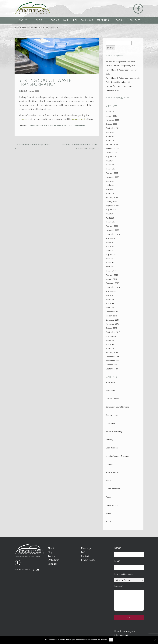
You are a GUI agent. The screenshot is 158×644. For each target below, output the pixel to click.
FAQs (119, 20)
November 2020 (112, 230)
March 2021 (111, 222)
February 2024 (112, 173)
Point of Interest (79, 125)
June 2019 (110, 259)
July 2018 (110, 295)
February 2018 (112, 312)
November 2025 (112, 120)
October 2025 (111, 124)
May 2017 (110, 344)
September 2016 (113, 369)
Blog (39, 20)
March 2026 (111, 112)
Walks (109, 513)
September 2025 (113, 128)
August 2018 (111, 291)
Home (17, 27)
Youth (108, 521)
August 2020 (111, 238)
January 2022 (111, 201)
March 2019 (111, 271)
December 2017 (112, 320)
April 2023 (110, 185)
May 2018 (110, 303)
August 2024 (111, 157)
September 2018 (113, 287)
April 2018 (110, 308)
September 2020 (113, 234)
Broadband (111, 391)
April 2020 (110, 250)
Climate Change (112, 399)
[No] (155, 640)
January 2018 (111, 316)
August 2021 (111, 210)
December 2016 (112, 357)
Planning (110, 464)
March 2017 (111, 348)
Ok (111, 640)
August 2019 (111, 255)
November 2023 (112, 177)
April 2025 (110, 136)
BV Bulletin (71, 20)
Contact (135, 20)
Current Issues (56, 125)
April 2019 (110, 267)
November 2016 (112, 361)
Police (108, 481)
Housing (109, 440)
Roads (109, 497)
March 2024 (111, 169)
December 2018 (112, 283)
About (23, 20)
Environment (67, 125)
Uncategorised (112, 505)
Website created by (27, 570)
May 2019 (110, 263)
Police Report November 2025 (118, 82)
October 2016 (111, 365)
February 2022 (112, 197)
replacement (79, 119)
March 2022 (111, 193)
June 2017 (110, 340)
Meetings (103, 20)
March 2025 (111, 140)
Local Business (112, 448)
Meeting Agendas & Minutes (118, 456)
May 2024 (110, 165)
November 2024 (112, 148)
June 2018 (110, 299)
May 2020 (110, 246)
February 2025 (112, 144)
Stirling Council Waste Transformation (45, 82)
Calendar (87, 20)
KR (20, 91)
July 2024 (110, 161)
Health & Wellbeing (114, 431)
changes (23, 119)
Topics (55, 20)
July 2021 (110, 214)
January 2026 (111, 116)
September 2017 (113, 332)
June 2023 (110, 181)
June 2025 (110, 132)
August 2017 (111, 336)
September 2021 (113, 206)
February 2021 (112, 226)
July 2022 (110, 189)
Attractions (110, 382)
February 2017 (112, 352)
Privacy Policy (88, 560)
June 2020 (110, 242)
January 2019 (111, 279)
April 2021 (110, 218)
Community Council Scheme (39, 125)
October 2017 (111, 328)
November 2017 (112, 324)
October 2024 (111, 153)
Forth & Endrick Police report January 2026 (123, 78)
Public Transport (113, 489)
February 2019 (112, 275)
